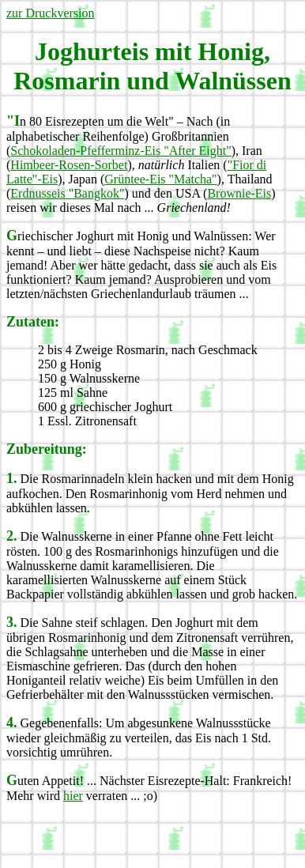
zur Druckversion (51, 13)
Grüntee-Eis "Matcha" (160, 179)
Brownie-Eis (239, 193)
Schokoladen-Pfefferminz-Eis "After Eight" (120, 151)
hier (73, 796)
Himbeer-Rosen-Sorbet (69, 165)
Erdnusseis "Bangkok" (67, 193)
